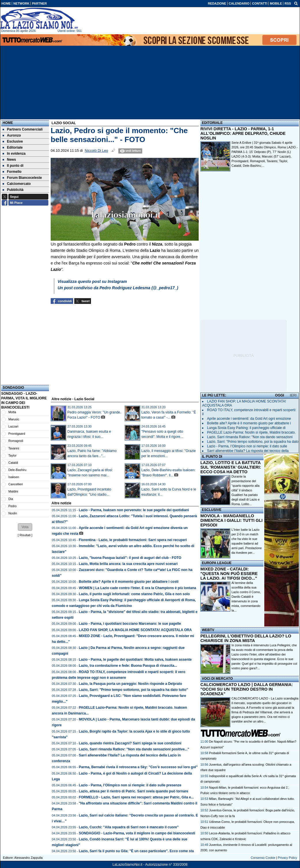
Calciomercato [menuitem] (17, 184)
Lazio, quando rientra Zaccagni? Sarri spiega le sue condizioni (130, 743)
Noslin (13, 513)
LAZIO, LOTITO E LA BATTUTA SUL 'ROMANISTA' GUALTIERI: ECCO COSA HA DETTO (231, 467)
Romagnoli (16, 441)
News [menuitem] (9, 160)
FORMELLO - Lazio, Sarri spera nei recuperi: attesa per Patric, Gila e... (136, 797)
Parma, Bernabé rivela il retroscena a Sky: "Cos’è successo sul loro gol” (138, 767)
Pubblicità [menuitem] (13, 190)
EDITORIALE (212, 123)
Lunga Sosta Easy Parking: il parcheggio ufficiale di (246, 428)
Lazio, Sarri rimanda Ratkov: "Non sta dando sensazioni (250, 437)
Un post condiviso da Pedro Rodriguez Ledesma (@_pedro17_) (118, 288)
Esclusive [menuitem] (13, 141)
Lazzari (13, 426)
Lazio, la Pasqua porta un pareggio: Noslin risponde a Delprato (131, 684)
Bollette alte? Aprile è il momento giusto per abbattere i (249, 423)
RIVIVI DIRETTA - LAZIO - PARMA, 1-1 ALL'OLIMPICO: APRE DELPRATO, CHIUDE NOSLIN (243, 133)
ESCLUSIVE (212, 510)
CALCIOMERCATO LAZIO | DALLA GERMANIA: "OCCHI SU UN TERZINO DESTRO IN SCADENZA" (247, 689)
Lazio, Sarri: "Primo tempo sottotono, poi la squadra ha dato (253, 442)
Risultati (25, 535)
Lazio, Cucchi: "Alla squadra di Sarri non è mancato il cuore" (129, 827)
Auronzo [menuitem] (12, 135)
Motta (12, 412)
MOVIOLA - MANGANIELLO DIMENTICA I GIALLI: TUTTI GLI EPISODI (231, 520)
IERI (293, 395)
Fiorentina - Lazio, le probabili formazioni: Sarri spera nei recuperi (133, 540)
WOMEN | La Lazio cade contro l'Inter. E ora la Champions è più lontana (138, 588)
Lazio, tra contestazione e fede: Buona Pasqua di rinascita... (128, 666)
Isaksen (14, 477)
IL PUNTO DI (212, 457)
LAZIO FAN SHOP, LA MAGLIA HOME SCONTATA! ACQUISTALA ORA (135, 630)
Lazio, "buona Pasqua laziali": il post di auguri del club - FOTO (130, 558)
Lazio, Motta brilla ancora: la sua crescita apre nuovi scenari (128, 564)
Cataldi (13, 463)
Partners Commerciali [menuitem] (23, 129)
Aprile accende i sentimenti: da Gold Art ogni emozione (249, 419)
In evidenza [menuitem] (14, 154)
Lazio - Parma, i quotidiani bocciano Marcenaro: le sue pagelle (130, 624)
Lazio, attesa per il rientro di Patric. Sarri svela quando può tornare (134, 791)
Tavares (14, 448)
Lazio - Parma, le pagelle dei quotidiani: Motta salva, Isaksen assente (135, 660)
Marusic (14, 419)
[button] (25, 527)
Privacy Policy (287, 858)
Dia (11, 499)
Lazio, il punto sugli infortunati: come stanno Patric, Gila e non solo (134, 594)
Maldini (13, 491)
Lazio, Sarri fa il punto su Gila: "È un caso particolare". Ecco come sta (136, 851)
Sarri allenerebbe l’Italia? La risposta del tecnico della (248, 451)
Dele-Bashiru (17, 470)
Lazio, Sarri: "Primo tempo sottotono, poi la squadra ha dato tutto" (133, 690)
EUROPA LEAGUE (217, 563)
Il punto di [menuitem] (13, 166)
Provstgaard (17, 434)
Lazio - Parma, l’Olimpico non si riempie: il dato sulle (247, 446)
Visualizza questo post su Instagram (92, 281)
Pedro (13, 506)
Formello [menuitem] (12, 172)
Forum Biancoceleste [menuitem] (22, 178)
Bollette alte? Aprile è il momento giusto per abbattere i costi (129, 582)
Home (8, 123)
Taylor (13, 455)
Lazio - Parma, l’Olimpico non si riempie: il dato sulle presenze (130, 785)
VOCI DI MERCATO (217, 679)
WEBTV (208, 630)
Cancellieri (16, 484)
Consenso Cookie (263, 858)
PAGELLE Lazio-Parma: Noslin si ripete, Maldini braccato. (251, 432)
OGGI (279, 395)
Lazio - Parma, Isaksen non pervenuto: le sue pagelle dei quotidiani (134, 510)
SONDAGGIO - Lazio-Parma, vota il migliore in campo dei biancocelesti (137, 833)
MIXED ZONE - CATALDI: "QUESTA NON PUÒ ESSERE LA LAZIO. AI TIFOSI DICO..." (229, 574)
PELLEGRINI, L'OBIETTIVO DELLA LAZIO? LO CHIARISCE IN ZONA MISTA (246, 638)
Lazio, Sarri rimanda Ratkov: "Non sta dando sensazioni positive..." (134, 749)
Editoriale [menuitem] (13, 147)
